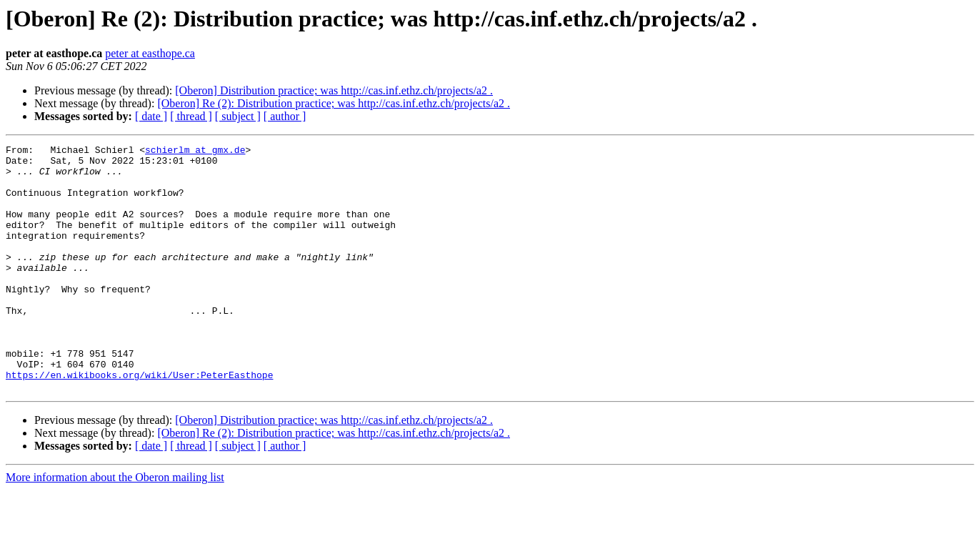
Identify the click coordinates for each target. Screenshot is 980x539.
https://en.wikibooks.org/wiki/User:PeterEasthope (139, 422)
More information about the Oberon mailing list (115, 526)
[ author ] (285, 116)
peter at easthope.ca (150, 53)
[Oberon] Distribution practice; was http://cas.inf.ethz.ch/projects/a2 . (334, 90)
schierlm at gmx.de (195, 152)
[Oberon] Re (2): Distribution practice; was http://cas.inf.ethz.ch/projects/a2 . (334, 103)
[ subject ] (238, 116)
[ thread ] (191, 116)
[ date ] (151, 116)
